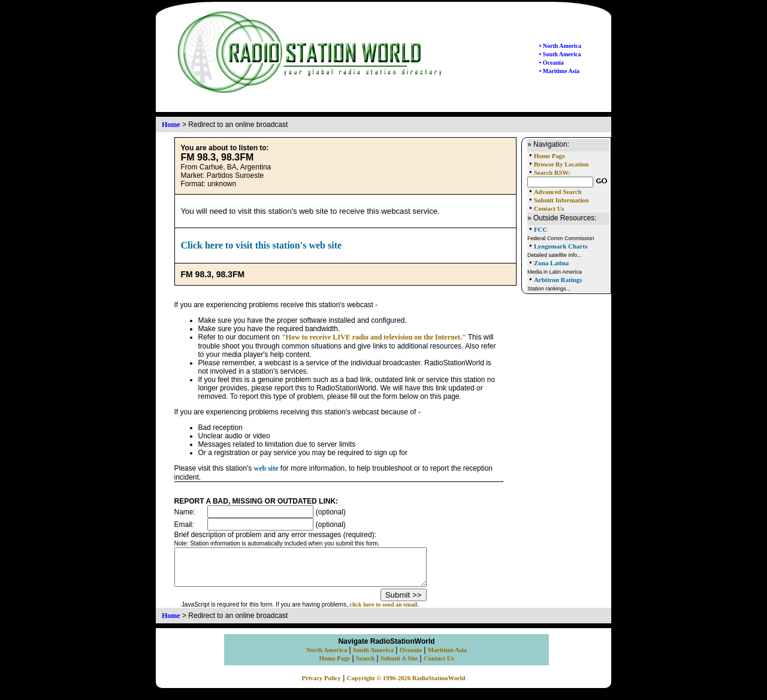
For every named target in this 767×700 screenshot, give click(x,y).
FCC (541, 229)
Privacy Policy (321, 685)
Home (171, 125)
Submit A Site (399, 666)
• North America (560, 46)
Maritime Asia (447, 657)
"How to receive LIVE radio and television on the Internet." (374, 337)
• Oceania (552, 63)
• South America (560, 54)
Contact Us (549, 209)
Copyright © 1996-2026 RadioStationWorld (406, 685)
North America (327, 657)
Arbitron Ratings (558, 280)
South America (373, 657)
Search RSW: (552, 173)
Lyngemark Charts (561, 246)
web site (266, 468)
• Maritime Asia (559, 71)
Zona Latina (551, 263)
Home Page (549, 156)
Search (365, 666)
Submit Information (561, 200)
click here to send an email (399, 612)
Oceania (411, 657)
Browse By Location (561, 164)
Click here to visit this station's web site (262, 245)
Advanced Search (558, 192)
